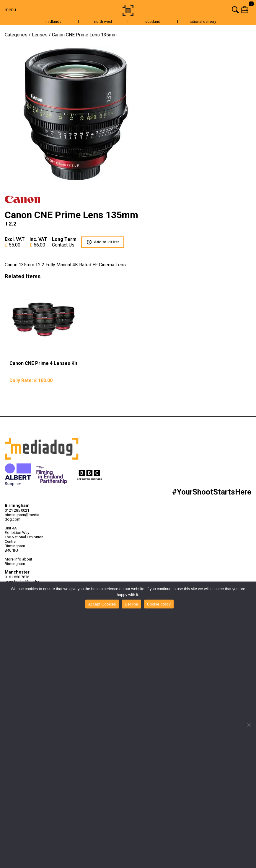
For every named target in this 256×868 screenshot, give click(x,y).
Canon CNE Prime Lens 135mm (84, 35)
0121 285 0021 (17, 510)
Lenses (40, 35)
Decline (132, 604)
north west (103, 21)
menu (10, 10)
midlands (53, 21)
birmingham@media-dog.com (23, 517)
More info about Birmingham (18, 561)
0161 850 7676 (17, 577)
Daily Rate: (31, 380)
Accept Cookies (102, 604)
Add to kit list (103, 242)
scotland (153, 21)
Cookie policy (159, 604)
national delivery (202, 21)
